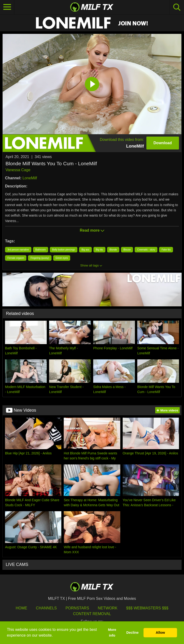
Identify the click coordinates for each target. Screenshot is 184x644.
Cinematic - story (146, 250)
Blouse (127, 250)
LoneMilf (30, 178)
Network (108, 608)
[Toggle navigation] (7, 7)
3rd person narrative (18, 250)
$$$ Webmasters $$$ (147, 608)
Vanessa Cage (18, 170)
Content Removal (92, 614)
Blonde (113, 250)
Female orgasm (16, 258)
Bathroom (41, 250)
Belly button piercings (64, 250)
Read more (92, 230)
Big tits (99, 250)
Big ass (85, 250)
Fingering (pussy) (40, 258)
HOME (21, 608)
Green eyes (62, 258)
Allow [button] (160, 633)
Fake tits (166, 250)
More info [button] (112, 633)
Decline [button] (132, 633)
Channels (46, 608)
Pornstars (77, 608)
